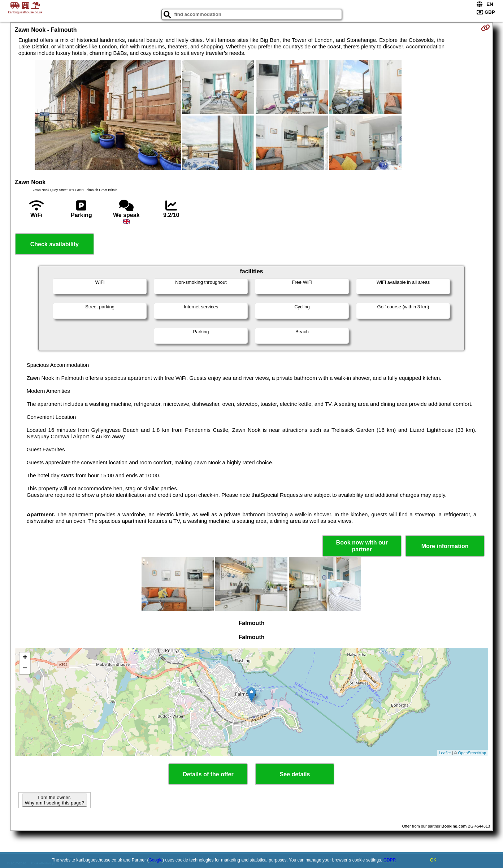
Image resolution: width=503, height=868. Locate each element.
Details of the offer (208, 774)
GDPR (390, 860)
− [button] (25, 669)
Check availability (55, 244)
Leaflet (445, 753)
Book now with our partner (362, 546)
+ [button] (25, 658)
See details (295, 774)
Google (155, 860)
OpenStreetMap (472, 753)
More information (445, 546)
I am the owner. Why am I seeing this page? (55, 800)
